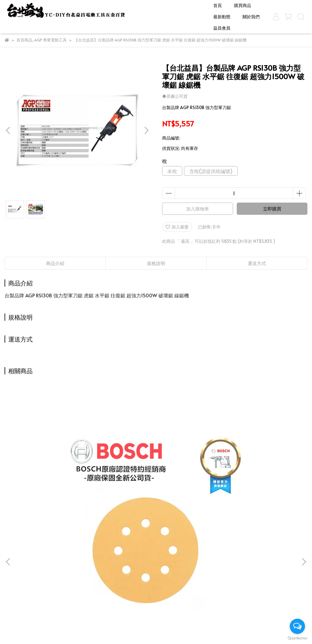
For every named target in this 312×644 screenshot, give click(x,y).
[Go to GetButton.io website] (297, 638)
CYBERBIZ (149, 629)
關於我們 (251, 17)
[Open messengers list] (297, 626)
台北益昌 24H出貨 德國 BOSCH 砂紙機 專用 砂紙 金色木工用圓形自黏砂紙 (59, 496)
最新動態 (222, 17)
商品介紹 (55, 263)
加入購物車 (198, 209)
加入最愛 (177, 227)
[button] (146, 130)
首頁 (218, 5)
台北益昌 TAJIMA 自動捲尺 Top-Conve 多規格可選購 (156, 496)
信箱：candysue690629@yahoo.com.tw (150, 595)
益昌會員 (222, 28)
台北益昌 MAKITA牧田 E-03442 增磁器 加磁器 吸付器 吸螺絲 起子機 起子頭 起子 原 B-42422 (253, 496)
